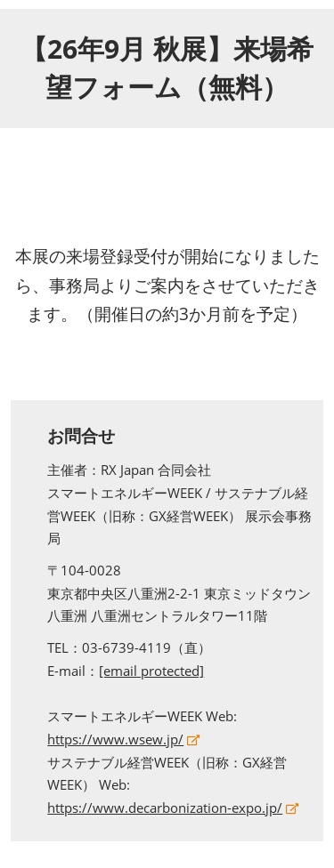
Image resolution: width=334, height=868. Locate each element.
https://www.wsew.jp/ (115, 739)
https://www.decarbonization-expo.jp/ (165, 808)
